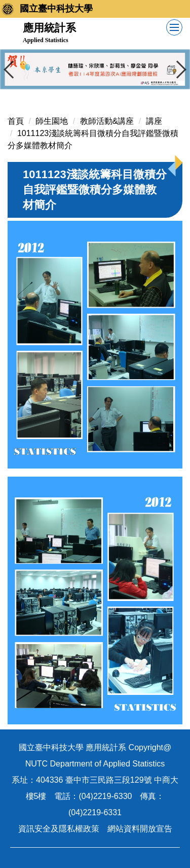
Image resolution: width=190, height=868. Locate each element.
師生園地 (52, 121)
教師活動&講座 (107, 121)
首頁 (16, 121)
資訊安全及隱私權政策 (59, 829)
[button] (13, 70)
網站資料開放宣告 (140, 829)
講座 (154, 121)
